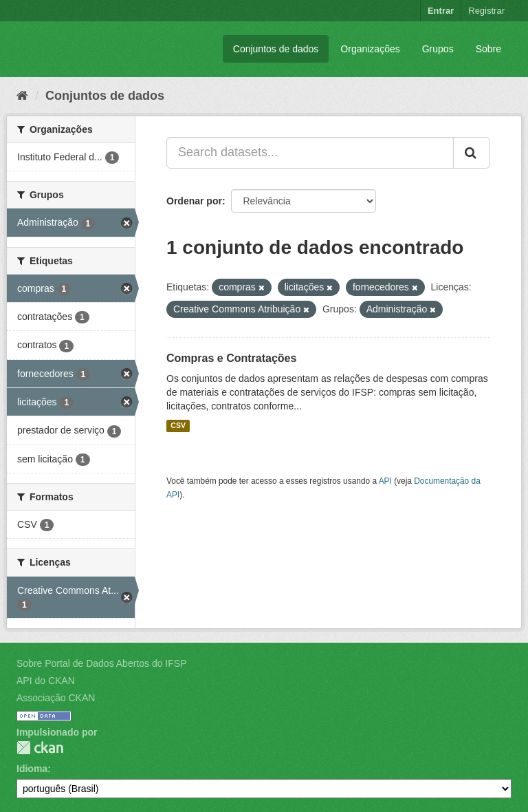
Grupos (438, 49)
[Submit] (472, 153)
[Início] (22, 96)
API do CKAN (46, 681)
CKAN (40, 748)
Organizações (370, 49)
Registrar (486, 11)
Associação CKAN (56, 698)
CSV (178, 426)
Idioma (32, 769)
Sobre (488, 49)
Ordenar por (194, 201)
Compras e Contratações (231, 358)
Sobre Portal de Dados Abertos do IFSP (101, 663)
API (385, 481)
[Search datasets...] (310, 153)
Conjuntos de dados (276, 49)
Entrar (441, 11)
